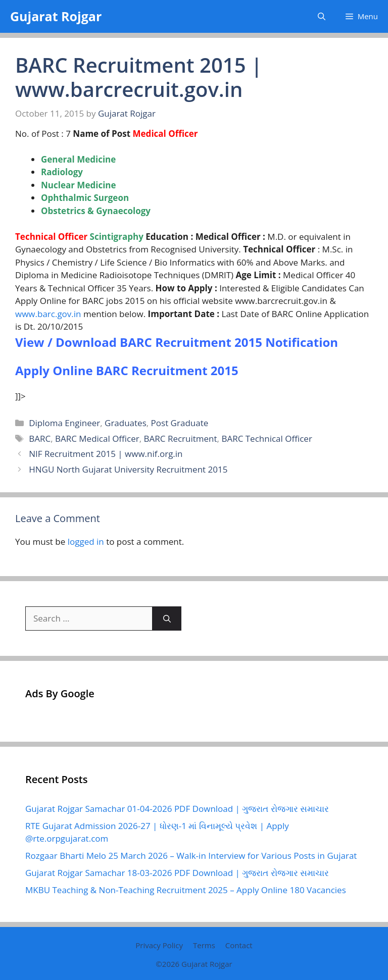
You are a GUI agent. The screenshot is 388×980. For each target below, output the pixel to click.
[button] (322, 16)
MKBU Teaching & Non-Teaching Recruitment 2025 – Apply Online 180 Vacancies (186, 890)
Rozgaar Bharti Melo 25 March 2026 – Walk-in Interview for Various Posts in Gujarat (191, 856)
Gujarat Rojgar (56, 16)
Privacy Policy (159, 945)
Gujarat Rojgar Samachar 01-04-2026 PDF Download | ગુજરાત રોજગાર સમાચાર (177, 809)
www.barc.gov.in (48, 314)
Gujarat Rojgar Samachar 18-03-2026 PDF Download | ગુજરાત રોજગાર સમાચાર (177, 873)
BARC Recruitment (181, 439)
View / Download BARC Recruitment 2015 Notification (177, 342)
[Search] (167, 618)
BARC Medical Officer (97, 439)
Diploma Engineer (64, 423)
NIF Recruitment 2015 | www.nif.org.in (106, 454)
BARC (40, 439)
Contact (239, 945)
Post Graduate (180, 423)
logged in (86, 541)
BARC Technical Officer (266, 439)
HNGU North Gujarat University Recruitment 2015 (128, 469)
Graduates (126, 423)
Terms (204, 945)
